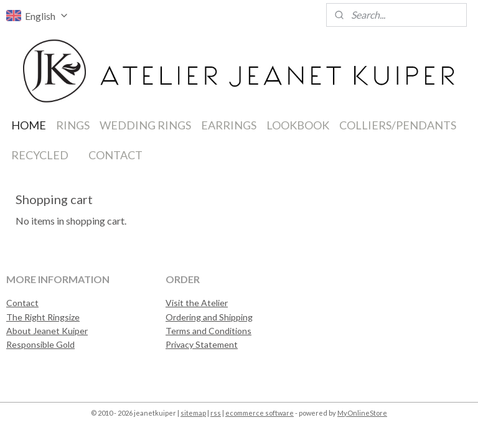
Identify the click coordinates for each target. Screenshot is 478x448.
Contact (22, 303)
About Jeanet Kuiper (47, 331)
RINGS (73, 125)
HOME (29, 125)
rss (216, 413)
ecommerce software (260, 413)
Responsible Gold (40, 344)
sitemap (193, 413)
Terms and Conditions (209, 331)
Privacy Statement (202, 344)
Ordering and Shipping (209, 317)
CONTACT (115, 155)
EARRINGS (229, 125)
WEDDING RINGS (145, 125)
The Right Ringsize (43, 317)
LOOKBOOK (298, 125)
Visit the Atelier (197, 303)
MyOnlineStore (362, 413)
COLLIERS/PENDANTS (398, 125)
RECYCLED (40, 155)
